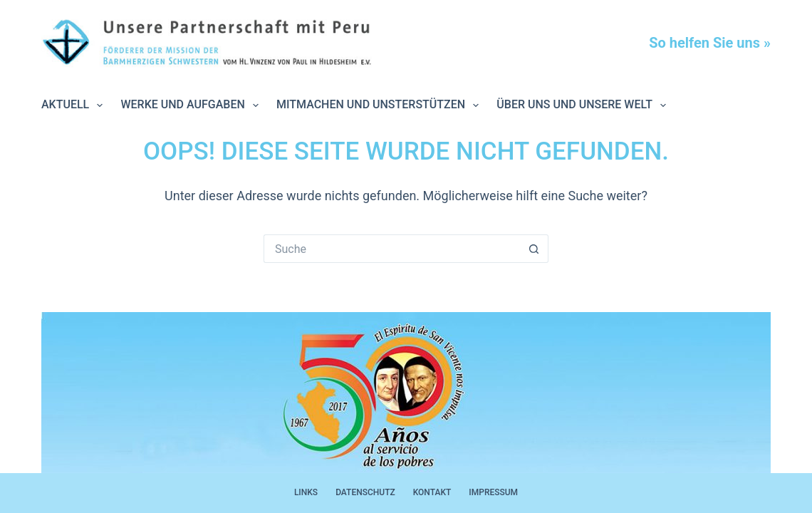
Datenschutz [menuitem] (365, 492)
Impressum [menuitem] (493, 492)
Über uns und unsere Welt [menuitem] (584, 105)
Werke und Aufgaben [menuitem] (192, 105)
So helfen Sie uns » (710, 43)
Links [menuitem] (306, 492)
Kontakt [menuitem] (432, 492)
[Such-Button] (534, 249)
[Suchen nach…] (392, 249)
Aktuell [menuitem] (75, 105)
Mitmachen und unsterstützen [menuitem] (380, 105)
